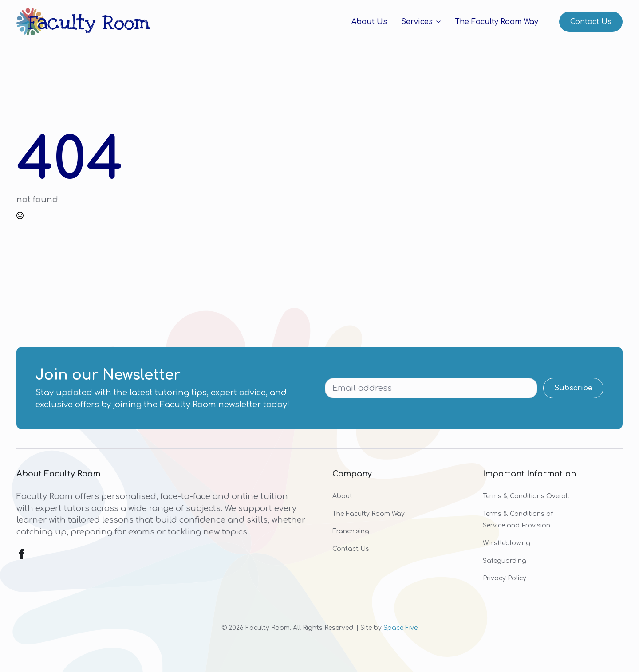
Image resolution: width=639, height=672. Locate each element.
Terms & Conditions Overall (526, 496)
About (342, 496)
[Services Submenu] (437, 22)
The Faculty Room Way (497, 22)
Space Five (400, 628)
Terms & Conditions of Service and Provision (518, 520)
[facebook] (22, 554)
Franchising (351, 531)
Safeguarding (505, 561)
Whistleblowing (507, 543)
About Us (369, 22)
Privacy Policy (505, 578)
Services (417, 22)
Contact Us (351, 549)
